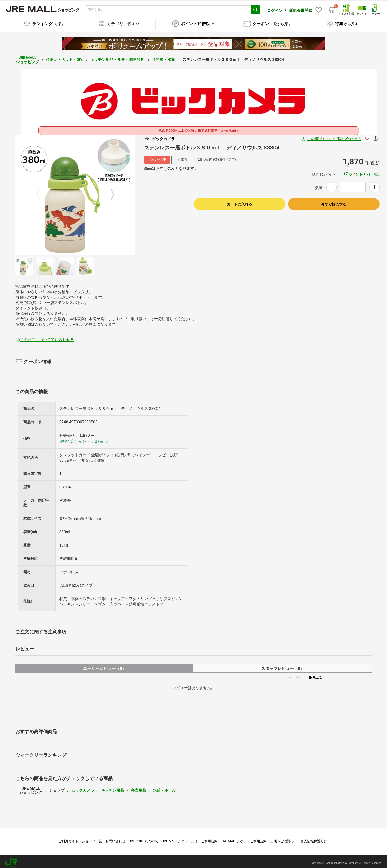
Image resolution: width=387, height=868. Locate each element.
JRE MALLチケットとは (180, 838)
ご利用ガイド (68, 838)
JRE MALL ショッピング (27, 57)
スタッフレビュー (283, 666)
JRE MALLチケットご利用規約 (244, 838)
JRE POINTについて (144, 838)
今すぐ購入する (334, 201)
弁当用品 (139, 788)
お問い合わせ (115, 838)
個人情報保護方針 (314, 838)
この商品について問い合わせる (334, 136)
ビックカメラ (83, 788)
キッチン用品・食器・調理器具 (118, 57)
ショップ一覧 (92, 838)
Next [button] (109, 192)
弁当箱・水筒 (164, 57)
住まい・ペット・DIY (65, 57)
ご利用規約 (209, 838)
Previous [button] (41, 192)
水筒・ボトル (164, 788)
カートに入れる (239, 201)
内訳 (376, 172)
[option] (75, 192)
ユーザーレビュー (104, 666)
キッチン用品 (113, 788)
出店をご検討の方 (284, 838)
